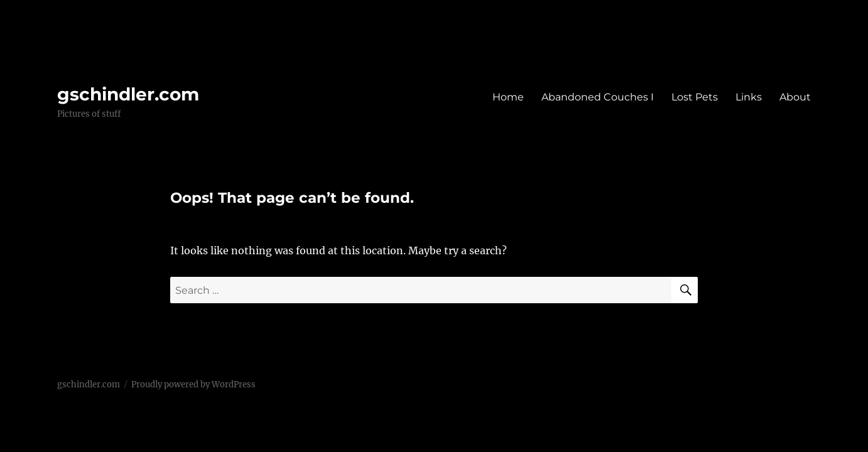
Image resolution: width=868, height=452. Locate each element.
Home (508, 97)
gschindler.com (128, 94)
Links (749, 97)
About (795, 97)
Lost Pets (695, 97)
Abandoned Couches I (598, 97)
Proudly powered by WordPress (193, 385)
